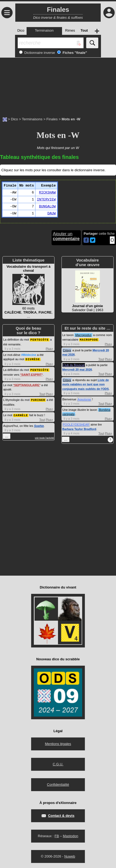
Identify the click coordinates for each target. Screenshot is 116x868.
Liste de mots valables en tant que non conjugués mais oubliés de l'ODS (86, 384)
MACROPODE (89, 339)
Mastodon (70, 836)
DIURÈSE (33, 359)
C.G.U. (58, 764)
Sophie (39, 424)
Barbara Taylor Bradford (79, 429)
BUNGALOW (47, 206)
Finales (52, 119)
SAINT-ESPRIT (31, 374)
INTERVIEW (46, 200)
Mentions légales (58, 744)
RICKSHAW (47, 193)
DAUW (51, 213)
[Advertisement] (58, 84)
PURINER (38, 399)
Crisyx (67, 350)
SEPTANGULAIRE (27, 384)
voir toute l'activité (44, 437)
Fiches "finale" (74, 53)
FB (57, 836)
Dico (15, 119)
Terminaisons (32, 119)
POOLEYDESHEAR (76, 424)
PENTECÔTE (39, 339)
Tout (42, 393)
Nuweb (70, 856)
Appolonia (84, 399)
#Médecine (29, 355)
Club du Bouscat (74, 365)
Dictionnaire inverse (39, 53)
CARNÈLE (21, 414)
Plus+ (49, 348)
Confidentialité (58, 784)
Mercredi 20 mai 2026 (77, 369)
